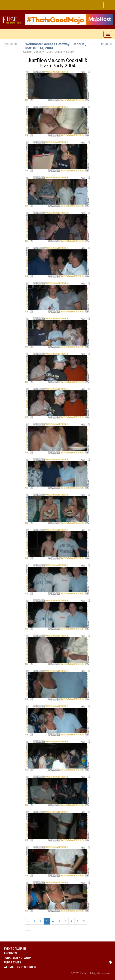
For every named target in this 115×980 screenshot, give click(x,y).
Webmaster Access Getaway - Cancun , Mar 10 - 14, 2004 (56, 46)
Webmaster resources (20, 967)
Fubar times (12, 962)
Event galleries (15, 949)
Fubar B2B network (18, 958)
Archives (10, 953)
